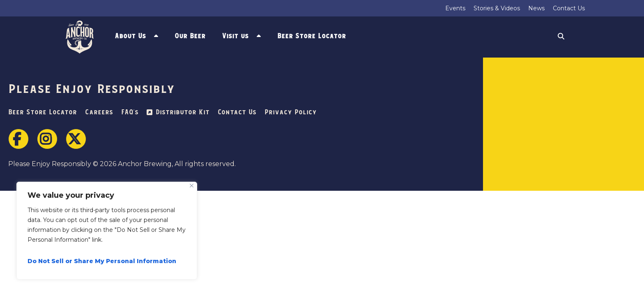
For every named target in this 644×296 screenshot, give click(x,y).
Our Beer (190, 36)
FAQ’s (130, 112)
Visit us (235, 36)
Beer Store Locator (312, 36)
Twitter (76, 139)
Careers (99, 112)
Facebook (18, 139)
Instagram (47, 139)
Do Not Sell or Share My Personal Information (102, 261)
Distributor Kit (183, 112)
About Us (130, 36)
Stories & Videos (497, 8)
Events (455, 8)
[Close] (192, 186)
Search (561, 37)
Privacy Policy (291, 112)
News (536, 8)
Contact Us (569, 8)
